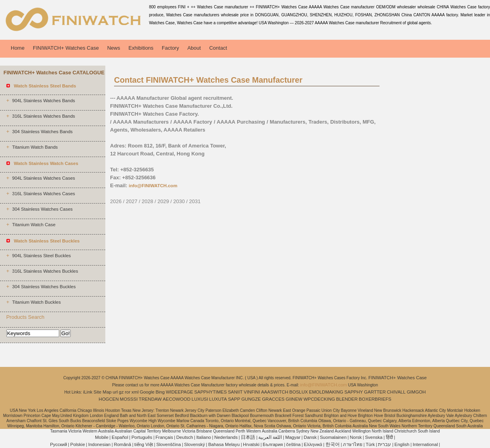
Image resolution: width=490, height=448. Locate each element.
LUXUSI (200, 399)
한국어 (333, 444)
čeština (293, 444)
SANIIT (235, 392)
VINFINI (252, 392)
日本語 (248, 437)
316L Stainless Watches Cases (43, 194)
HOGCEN (108, 399)
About (194, 48)
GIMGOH (416, 392)
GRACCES (273, 399)
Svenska (374, 437)
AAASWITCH (275, 392)
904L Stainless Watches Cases (43, 178)
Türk (370, 444)
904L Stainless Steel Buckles (41, 256)
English (402, 444)
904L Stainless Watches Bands (43, 101)
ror (128, 392)
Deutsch (185, 437)
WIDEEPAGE (179, 392)
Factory (170, 48)
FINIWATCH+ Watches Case (66, 48)
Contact (218, 48)
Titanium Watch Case (34, 225)
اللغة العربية (270, 437)
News (114, 48)
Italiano (204, 437)
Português (142, 437)
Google (147, 392)
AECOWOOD (177, 399)
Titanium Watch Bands (35, 147)
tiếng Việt (144, 444)
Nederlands (226, 437)
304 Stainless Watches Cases (42, 209)
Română (122, 444)
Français (164, 437)
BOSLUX (299, 392)
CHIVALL (396, 392)
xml (135, 392)
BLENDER (347, 399)
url (115, 392)
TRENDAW (150, 399)
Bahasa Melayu (224, 444)
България (273, 444)
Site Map (102, 392)
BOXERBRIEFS (375, 399)
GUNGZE (251, 399)
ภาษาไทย (353, 444)
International (425, 444)
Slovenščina (168, 444)
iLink (88, 392)
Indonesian (99, 444)
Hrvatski (251, 444)
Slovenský (194, 444)
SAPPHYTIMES (211, 392)
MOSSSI (129, 399)
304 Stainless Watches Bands (42, 132)
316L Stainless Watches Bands (43, 116)
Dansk (310, 437)
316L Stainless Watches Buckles (45, 271)
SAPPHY (354, 392)
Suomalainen (333, 437)
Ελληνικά (313, 444)
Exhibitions (141, 48)
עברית (384, 444)
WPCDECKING (319, 399)
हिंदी (389, 437)
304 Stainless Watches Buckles (44, 287)
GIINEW (294, 399)
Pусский (59, 444)
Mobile (102, 437)
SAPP (234, 399)
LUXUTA (218, 399)
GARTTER (375, 392)
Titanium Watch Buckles (36, 302)
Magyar (293, 437)
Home (18, 48)
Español (120, 437)
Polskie (78, 444)
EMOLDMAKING (326, 392)
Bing (160, 392)
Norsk (356, 437)
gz (121, 392)
